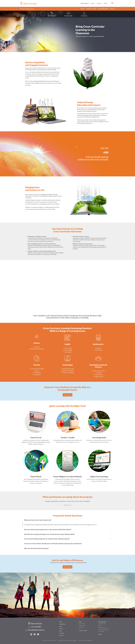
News (105, 3)
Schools (112, 9)
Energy (100, 626)
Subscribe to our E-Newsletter (85, 640)
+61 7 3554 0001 (36, 627)
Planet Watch (85, 3)
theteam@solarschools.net (36, 630)
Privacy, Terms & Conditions (49, 640)
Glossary (61, 635)
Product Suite (82, 626)
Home (61, 622)
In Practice (81, 628)
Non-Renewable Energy (104, 629)
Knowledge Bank (103, 9)
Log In (93, 3)
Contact (99, 3)
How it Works (82, 624)
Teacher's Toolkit (91, 9)
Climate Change (102, 624)
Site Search (62, 633)
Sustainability (101, 631)
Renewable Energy (103, 628)
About (82, 9)
